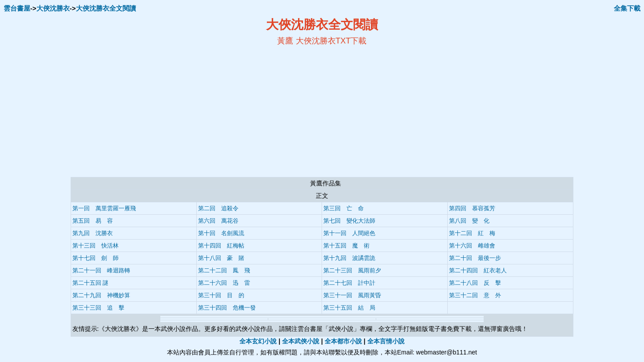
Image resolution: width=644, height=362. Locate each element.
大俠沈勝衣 (53, 8)
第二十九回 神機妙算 (101, 295)
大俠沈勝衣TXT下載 (331, 41)
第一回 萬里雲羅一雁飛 (104, 208)
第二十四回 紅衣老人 (478, 270)
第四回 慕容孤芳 (472, 208)
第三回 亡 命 (344, 208)
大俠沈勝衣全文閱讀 (106, 8)
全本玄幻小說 (258, 341)
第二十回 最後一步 (475, 258)
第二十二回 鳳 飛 (224, 270)
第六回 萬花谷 (218, 221)
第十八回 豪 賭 (221, 258)
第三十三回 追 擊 (98, 308)
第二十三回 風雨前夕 (352, 270)
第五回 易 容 (93, 221)
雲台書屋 (17, 8)
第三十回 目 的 (221, 295)
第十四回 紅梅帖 (221, 246)
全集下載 (627, 8)
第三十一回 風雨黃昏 (352, 295)
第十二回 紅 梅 (472, 233)
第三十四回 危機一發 (227, 308)
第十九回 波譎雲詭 (349, 258)
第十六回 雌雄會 (472, 246)
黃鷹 (285, 41)
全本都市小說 (343, 341)
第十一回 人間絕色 (349, 233)
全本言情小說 (386, 341)
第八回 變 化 (469, 221)
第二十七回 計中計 (349, 283)
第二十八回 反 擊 (475, 283)
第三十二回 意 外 (475, 295)
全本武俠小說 (301, 341)
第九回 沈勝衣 (93, 233)
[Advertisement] (236, 111)
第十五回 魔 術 (346, 246)
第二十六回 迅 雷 (224, 283)
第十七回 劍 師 (95, 258)
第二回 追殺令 (218, 208)
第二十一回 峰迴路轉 (101, 270)
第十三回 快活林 (95, 246)
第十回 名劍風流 (221, 233)
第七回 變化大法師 (349, 221)
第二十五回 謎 (91, 283)
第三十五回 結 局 (349, 308)
